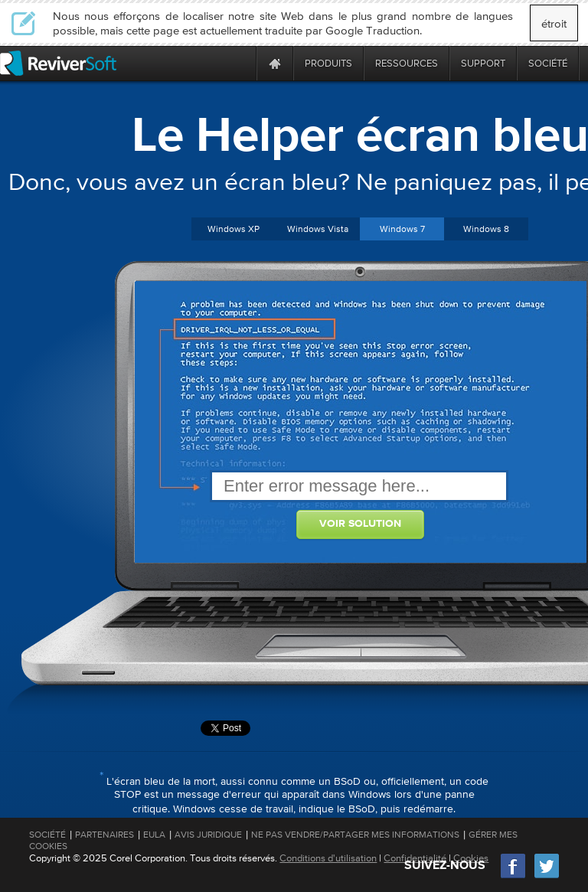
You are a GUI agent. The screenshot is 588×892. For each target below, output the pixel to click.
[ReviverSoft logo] (58, 63)
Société (47, 835)
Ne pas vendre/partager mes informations (355, 835)
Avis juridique (208, 835)
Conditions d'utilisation (328, 858)
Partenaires (105, 835)
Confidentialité (415, 858)
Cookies (471, 858)
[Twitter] (547, 876)
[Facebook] (514, 876)
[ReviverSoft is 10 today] (241, 63)
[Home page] (275, 63)
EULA (154, 835)
